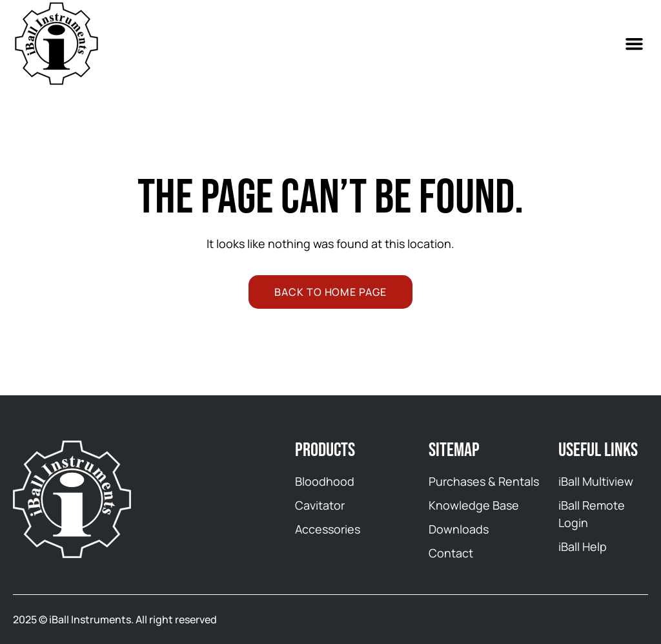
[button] (635, 44)
